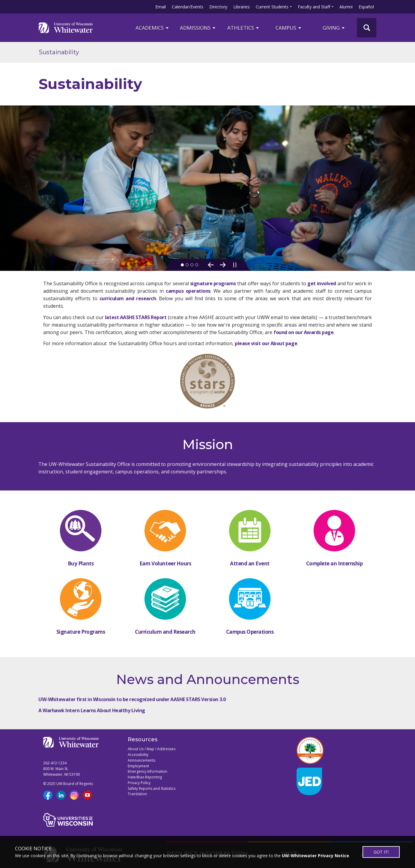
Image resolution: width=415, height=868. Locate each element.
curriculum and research (128, 298)
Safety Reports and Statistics (152, 788)
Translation (137, 794)
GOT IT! (381, 852)
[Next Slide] (223, 265)
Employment (138, 766)
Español (366, 7)
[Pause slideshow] (235, 265)
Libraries (242, 7)
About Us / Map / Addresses (152, 749)
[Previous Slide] (211, 265)
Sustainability (59, 52)
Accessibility (138, 755)
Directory (218, 7)
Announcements (142, 760)
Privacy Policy (139, 783)
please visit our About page (266, 343)
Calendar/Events (188, 7)
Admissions (198, 28)
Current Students (272, 7)
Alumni (346, 7)
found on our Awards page (303, 332)
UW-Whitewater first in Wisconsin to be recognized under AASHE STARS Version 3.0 (132, 699)
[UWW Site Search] (367, 28)
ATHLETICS (243, 28)
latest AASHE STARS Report (136, 317)
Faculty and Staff (314, 7)
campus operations (188, 291)
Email (161, 7)
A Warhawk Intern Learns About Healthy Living (92, 710)
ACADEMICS (152, 28)
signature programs (213, 283)
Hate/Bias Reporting (145, 777)
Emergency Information (148, 771)
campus (289, 28)
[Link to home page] (66, 28)
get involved (322, 283)
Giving (334, 28)
